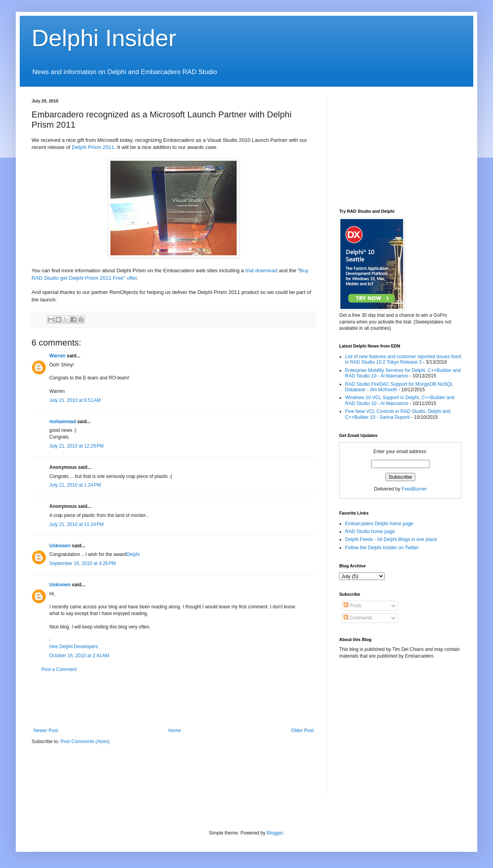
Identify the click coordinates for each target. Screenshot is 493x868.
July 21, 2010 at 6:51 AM (75, 400)
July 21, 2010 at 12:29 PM (77, 446)
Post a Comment (59, 669)
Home (175, 730)
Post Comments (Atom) (85, 742)
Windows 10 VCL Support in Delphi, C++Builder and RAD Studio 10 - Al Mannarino (400, 400)
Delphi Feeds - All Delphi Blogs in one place (391, 539)
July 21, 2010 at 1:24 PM (75, 485)
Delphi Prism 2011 (93, 147)
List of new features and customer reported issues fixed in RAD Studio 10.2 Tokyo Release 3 (403, 359)
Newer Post (46, 730)
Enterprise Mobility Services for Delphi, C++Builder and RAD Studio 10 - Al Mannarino (403, 373)
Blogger (275, 833)
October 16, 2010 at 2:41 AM (79, 656)
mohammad (63, 422)
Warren (57, 356)
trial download (261, 270)
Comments (358, 618)
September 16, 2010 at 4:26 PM (82, 563)
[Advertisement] (175, 700)
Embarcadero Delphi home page (379, 524)
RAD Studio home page (370, 532)
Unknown (60, 546)
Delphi (133, 554)
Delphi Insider (104, 38)
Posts (352, 606)
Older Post (302, 730)
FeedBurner (414, 489)
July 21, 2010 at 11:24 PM (77, 524)
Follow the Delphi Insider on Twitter (382, 548)
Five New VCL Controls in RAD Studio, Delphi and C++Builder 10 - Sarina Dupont (398, 414)
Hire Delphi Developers (74, 647)
